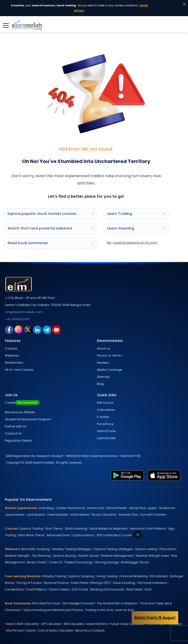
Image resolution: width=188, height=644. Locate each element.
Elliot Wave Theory (31, 535)
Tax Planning (41, 556)
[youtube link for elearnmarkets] (56, 329)
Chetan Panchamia (71, 508)
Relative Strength (17, 556)
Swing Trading (107, 576)
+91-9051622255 (17, 319)
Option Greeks (59, 589)
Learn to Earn (125, 610)
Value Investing (124, 583)
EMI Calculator (74, 624)
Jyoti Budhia (36, 515)
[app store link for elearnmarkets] (164, 475)
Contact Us (13, 433)
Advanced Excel (58, 535)
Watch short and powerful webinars (51, 228)
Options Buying (64, 556)
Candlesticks (14, 589)
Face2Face (105, 424)
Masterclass (14, 363)
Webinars (12, 355)
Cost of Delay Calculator (55, 630)
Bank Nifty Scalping (35, 549)
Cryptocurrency (83, 535)
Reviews (103, 363)
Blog (100, 384)
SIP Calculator (52, 624)
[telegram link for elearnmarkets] (47, 329)
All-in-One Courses (19, 370)
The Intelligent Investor (78, 603)
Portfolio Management (117, 556)
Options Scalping (81, 576)
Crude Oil (55, 562)
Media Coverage (109, 370)
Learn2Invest (106, 438)
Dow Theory (54, 529)
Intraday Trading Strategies (72, 549)
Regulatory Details (18, 441)
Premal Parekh (117, 508)
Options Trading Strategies (113, 549)
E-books (103, 417)
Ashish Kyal (96, 508)
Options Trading (31, 529)
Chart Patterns (36, 589)
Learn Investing (136, 228)
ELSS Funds (80, 589)
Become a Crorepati (90, 630)
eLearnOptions (97, 624)
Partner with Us (16, 426)
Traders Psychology (79, 562)
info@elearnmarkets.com (24, 312)
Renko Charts (37, 562)
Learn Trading (136, 214)
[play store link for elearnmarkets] (127, 475)
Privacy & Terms (109, 355)
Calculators (106, 410)
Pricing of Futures (29, 583)
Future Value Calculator (127, 624)
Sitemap (103, 377)
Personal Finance (56, 583)
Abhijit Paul (137, 508)
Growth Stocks (88, 556)
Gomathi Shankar (153, 515)
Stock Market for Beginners (109, 529)
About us (104, 348)
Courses (11, 348)
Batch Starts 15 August (155, 618)
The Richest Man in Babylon (117, 603)
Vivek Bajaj (46, 508)
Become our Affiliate (20, 412)
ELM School (105, 403)
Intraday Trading (54, 576)
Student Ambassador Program (28, 419)
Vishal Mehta (80, 515)
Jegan (152, 508)
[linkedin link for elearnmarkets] (37, 329)
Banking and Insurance (107, 589)
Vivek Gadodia (58, 515)
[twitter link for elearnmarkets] (28, 329)
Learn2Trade (106, 431)
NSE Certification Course (114, 535)
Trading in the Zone (99, 610)
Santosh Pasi (128, 515)
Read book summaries (51, 243)
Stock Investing (76, 529)
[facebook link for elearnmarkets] (9, 329)
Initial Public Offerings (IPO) (91, 583)
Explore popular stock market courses (51, 214)
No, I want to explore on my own (132, 243)
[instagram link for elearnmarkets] (19, 329)
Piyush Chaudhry (104, 515)
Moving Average (107, 562)
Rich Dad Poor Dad (46, 603)
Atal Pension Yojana (21, 630)
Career (22, 403)
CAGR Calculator (27, 624)
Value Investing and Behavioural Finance (53, 610)
